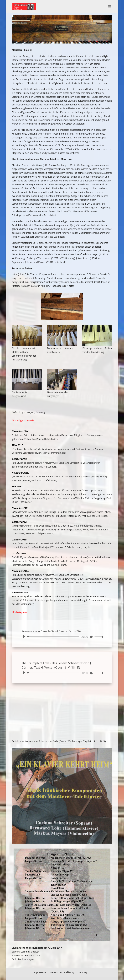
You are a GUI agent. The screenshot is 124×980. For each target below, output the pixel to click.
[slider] (54, 637)
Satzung (83, 972)
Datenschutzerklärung (62, 972)
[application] (62, 637)
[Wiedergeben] (24, 637)
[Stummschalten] (92, 637)
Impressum (40, 972)
